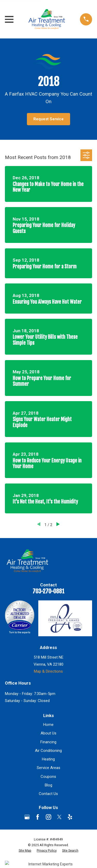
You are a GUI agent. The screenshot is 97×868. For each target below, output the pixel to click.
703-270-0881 (48, 591)
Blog (48, 785)
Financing (48, 742)
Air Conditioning (48, 751)
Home (48, 725)
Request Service (48, 119)
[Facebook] (38, 817)
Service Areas (48, 768)
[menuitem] (25, 851)
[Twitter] (59, 817)
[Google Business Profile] (27, 817)
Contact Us (48, 794)
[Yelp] (70, 817)
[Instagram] (48, 817)
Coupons (48, 777)
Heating (48, 759)
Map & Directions (48, 671)
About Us (48, 733)
